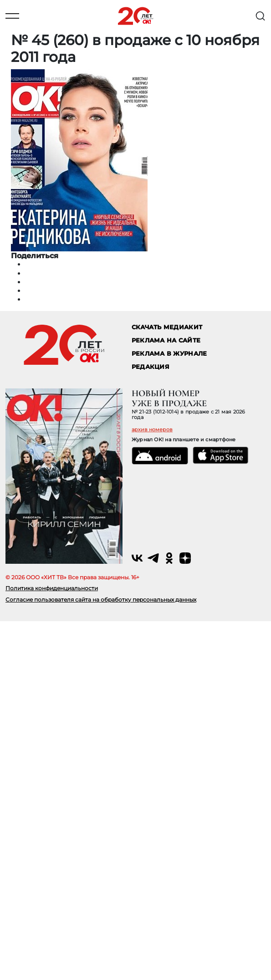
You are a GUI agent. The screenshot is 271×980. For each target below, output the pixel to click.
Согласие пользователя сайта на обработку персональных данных (101, 600)
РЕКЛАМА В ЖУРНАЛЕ (169, 354)
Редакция (151, 367)
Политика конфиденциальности (52, 588)
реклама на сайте (166, 340)
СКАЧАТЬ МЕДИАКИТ (167, 327)
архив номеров (152, 429)
